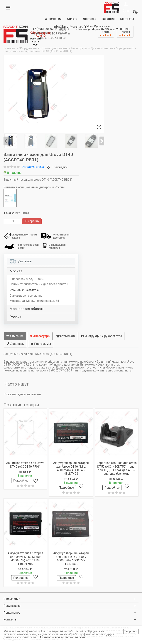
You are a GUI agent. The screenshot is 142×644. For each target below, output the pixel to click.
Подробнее (21, 480)
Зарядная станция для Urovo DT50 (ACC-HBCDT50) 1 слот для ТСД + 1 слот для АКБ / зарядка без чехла (117, 468)
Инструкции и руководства (102, 336)
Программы (41, 344)
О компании (53, 19)
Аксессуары (40, 336)
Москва (16, 271)
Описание (15, 336)
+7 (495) (45, 29)
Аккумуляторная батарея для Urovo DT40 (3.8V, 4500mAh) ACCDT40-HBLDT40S (71, 468)
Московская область (27, 309)
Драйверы (15, 344)
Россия (16, 317)
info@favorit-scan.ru (68, 26)
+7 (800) (45, 33)
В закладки (59, 167)
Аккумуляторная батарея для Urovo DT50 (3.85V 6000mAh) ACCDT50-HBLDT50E (71, 558)
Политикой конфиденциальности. (63, 637)
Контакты (127, 19)
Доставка (90, 19)
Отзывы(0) (66, 336)
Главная (10, 48)
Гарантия (108, 19)
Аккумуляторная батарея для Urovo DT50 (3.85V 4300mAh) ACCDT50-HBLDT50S (25, 558)
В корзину (32, 221)
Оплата (72, 19)
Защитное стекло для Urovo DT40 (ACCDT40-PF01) (25, 465)
